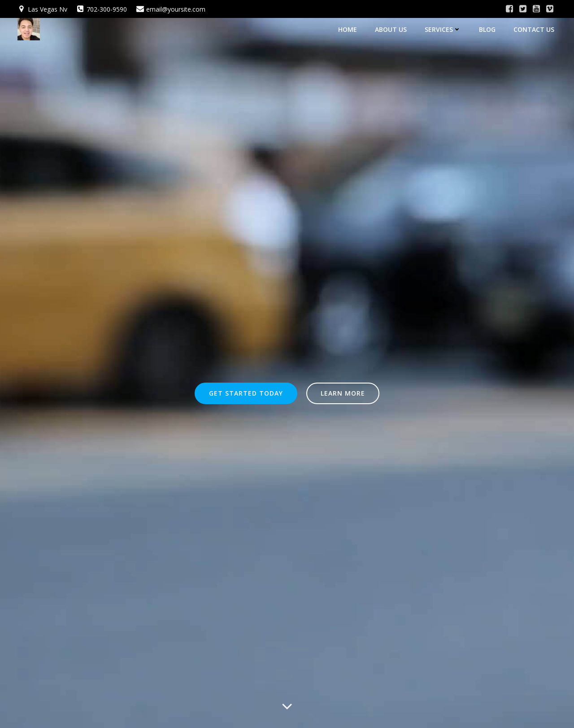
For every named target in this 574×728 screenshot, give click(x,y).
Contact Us (534, 29)
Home (348, 29)
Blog (487, 29)
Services (443, 29)
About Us (391, 29)
